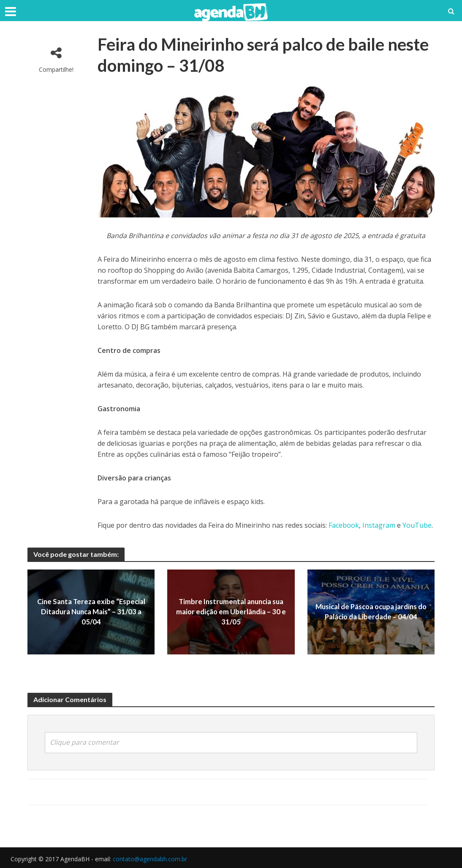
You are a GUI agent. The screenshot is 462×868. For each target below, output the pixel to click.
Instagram (379, 525)
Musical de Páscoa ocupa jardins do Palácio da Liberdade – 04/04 (371, 612)
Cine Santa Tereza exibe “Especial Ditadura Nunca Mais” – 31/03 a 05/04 (91, 612)
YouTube (417, 525)
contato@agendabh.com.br (150, 858)
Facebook (344, 525)
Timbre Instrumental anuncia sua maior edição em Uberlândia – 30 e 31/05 (231, 612)
